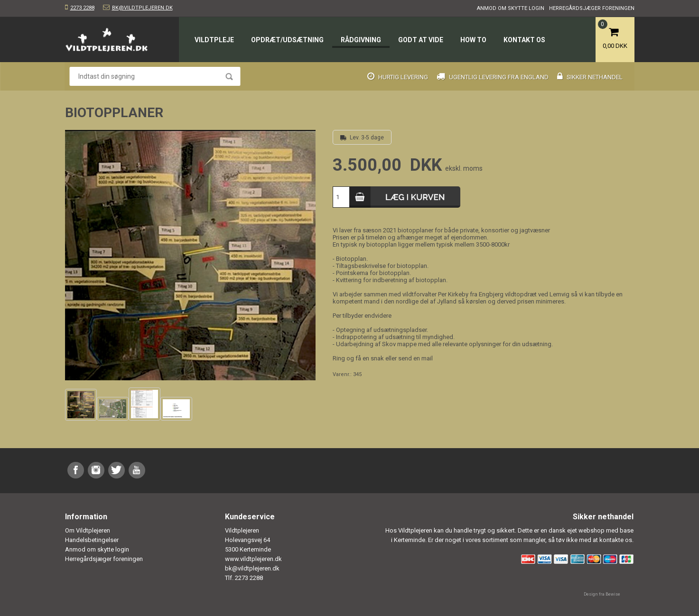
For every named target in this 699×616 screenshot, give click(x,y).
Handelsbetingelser (92, 540)
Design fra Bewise (602, 594)
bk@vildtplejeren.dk (142, 8)
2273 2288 (82, 8)
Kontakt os (524, 40)
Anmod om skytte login (511, 8)
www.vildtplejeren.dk (253, 559)
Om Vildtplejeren (88, 530)
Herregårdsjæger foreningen (592, 8)
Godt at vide (421, 40)
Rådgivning (361, 40)
